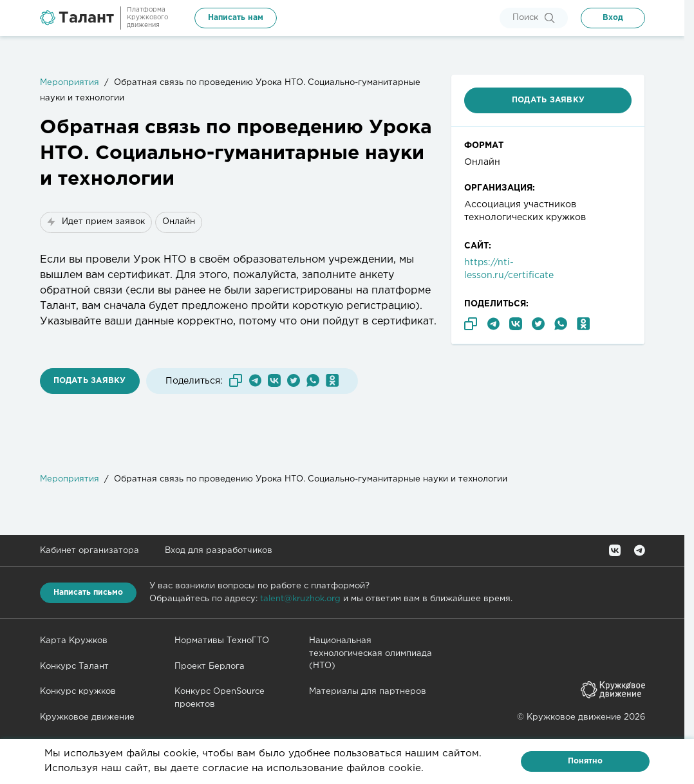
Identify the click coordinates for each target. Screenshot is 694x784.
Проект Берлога (210, 667)
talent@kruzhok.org (300, 599)
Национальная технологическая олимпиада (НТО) (370, 653)
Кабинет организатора (89, 551)
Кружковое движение (87, 717)
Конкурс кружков (78, 692)
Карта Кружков (74, 641)
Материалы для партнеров (368, 692)
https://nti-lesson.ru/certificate (509, 269)
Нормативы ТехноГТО (222, 641)
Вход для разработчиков (219, 551)
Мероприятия (70, 83)
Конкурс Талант (74, 667)
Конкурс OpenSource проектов (220, 698)
